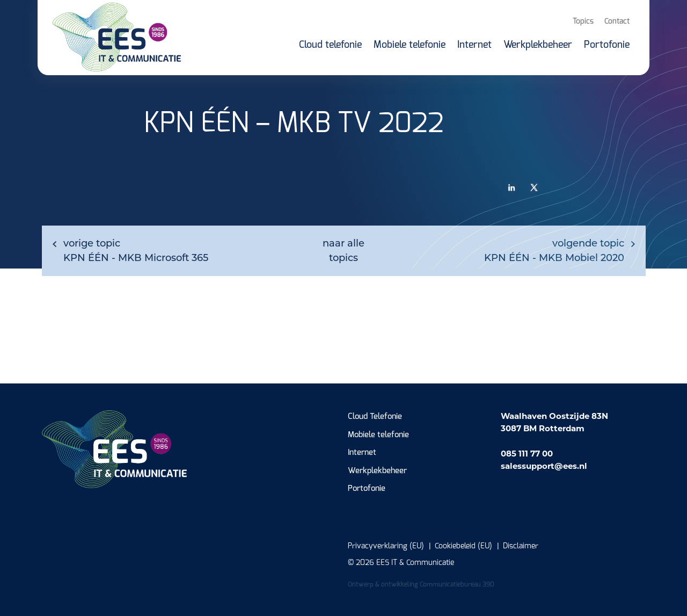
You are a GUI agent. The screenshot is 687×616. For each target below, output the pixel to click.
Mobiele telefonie (378, 435)
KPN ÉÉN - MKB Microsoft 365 (136, 251)
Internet (362, 452)
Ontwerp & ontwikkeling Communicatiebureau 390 (421, 584)
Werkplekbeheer (377, 471)
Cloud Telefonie (375, 416)
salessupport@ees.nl (544, 466)
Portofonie (367, 488)
